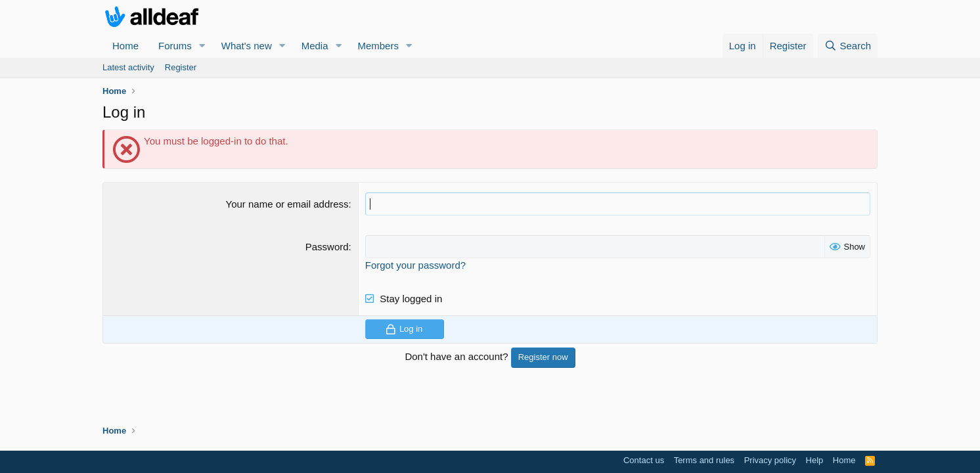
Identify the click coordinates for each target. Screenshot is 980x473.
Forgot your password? (415, 265)
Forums (175, 46)
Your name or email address (287, 204)
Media (315, 46)
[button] (202, 46)
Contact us (644, 460)
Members (378, 46)
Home (125, 46)
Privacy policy (770, 460)
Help (815, 460)
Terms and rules (704, 460)
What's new (247, 46)
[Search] (848, 46)
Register (181, 67)
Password (327, 247)
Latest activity (128, 67)
